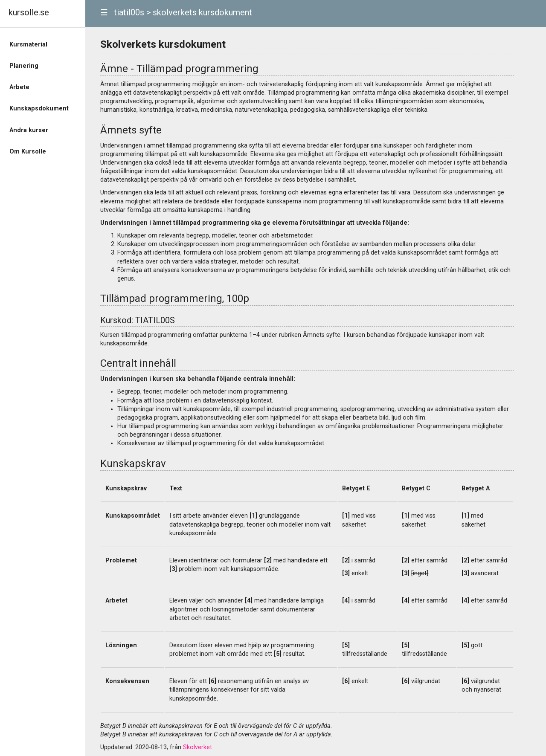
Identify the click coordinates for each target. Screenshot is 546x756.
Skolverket (197, 747)
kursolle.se (29, 12)
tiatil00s (129, 12)
